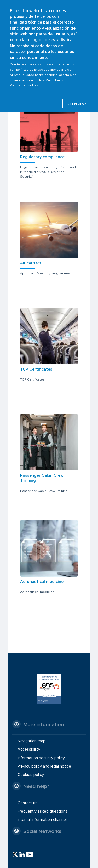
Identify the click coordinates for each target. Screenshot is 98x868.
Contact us (27, 803)
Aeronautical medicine (42, 582)
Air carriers (31, 263)
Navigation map (31, 741)
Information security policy (41, 758)
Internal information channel (42, 820)
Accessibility (29, 749)
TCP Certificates (36, 369)
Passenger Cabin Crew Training (42, 478)
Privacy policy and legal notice (44, 766)
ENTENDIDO (75, 97)
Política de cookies (24, 79)
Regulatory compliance (42, 157)
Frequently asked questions (42, 811)
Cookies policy (31, 775)
